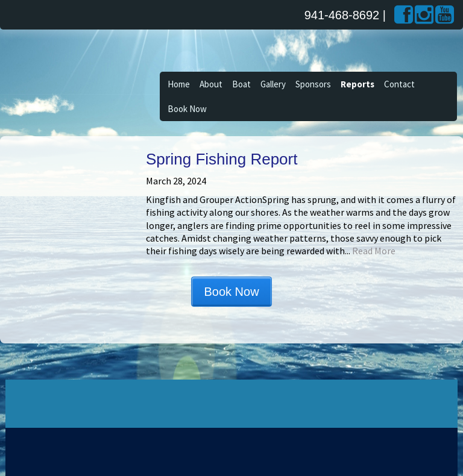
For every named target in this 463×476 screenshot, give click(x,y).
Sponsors (313, 84)
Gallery (273, 84)
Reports (357, 84)
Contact (399, 84)
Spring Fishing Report (222, 159)
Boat (241, 84)
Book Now (187, 109)
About (211, 84)
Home (179, 84)
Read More (374, 251)
